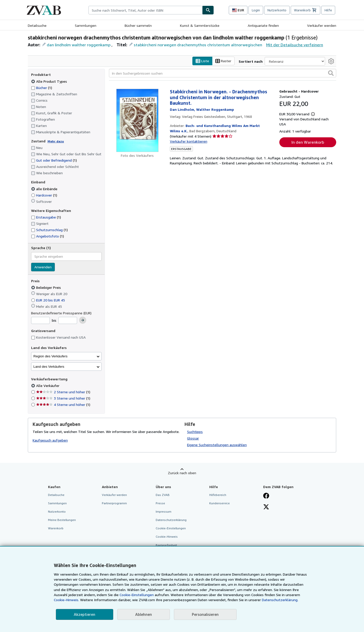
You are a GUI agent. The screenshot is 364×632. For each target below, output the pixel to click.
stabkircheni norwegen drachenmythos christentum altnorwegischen (198, 45)
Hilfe (328, 10)
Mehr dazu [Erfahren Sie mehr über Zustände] (56, 141)
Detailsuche (37, 25)
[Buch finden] (208, 10)
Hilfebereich (218, 495)
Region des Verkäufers (50, 356)
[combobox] (145, 10)
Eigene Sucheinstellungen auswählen (217, 445)
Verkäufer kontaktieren (189, 141)
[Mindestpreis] (40, 321)
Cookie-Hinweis (167, 537)
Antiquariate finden (263, 25)
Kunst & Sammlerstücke (200, 25)
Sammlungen (86, 25)
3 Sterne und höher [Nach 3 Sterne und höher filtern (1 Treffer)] (63, 398)
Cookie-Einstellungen (137, 595)
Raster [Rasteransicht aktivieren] (223, 61)
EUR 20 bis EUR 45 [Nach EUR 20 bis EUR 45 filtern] (49, 300)
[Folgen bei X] (266, 507)
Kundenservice (220, 503)
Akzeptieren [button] (85, 614)
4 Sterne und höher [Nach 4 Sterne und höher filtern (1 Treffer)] (63, 405)
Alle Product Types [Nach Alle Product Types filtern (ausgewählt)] (50, 81)
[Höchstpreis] (68, 321)
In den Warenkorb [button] (308, 142)
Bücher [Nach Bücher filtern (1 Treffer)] (42, 88)
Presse (160, 503)
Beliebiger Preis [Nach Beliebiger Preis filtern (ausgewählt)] (47, 288)
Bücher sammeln (138, 25)
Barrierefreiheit (166, 545)
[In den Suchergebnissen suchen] (223, 73)
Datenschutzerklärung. (280, 600)
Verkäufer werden (322, 25)
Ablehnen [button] (144, 614)
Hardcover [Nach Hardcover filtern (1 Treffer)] (44, 195)
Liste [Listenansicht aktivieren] (202, 61)
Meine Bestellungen (62, 520)
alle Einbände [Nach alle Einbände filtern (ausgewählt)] (45, 189)
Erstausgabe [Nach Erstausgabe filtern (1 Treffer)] (46, 217)
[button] (331, 73)
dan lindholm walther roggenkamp (79, 45)
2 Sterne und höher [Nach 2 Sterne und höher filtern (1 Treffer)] (63, 392)
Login (256, 10)
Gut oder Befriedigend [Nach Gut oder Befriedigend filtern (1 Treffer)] (54, 160)
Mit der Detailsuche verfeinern (295, 45)
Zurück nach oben (182, 473)
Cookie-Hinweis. (66, 600)
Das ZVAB (163, 495)
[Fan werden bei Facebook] (266, 496)
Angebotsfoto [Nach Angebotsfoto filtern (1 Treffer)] (48, 236)
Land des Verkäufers (49, 367)
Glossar (193, 438)
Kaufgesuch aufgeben (50, 440)
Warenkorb (56, 528)
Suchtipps (195, 432)
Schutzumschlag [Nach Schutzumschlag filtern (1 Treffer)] (49, 230)
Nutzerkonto (277, 10)
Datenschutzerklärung (171, 520)
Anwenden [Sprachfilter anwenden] (43, 267)
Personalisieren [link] (205, 614)
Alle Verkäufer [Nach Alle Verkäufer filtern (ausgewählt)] (48, 386)
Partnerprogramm (114, 503)
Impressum (164, 512)
